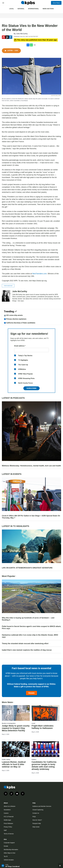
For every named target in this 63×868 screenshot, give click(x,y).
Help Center (36, 827)
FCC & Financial (9, 817)
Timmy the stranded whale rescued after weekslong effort (25, 644)
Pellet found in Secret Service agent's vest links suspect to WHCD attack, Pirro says (31, 627)
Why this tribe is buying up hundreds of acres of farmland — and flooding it (28, 619)
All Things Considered (12, 866)
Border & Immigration (9, 723)
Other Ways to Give (10, 853)
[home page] (28, 3)
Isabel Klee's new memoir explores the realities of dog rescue (27, 650)
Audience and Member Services (42, 806)
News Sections (48, 9)
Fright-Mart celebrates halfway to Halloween (43, 727)
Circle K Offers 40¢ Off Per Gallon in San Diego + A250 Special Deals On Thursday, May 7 (31, 517)
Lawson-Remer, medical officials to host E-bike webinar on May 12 (14, 764)
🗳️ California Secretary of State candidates (20, 323)
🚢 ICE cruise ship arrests (13, 315)
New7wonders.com (39, 274)
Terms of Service (9, 834)
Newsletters (7, 810)
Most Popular (9, 576)
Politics (34, 760)
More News (8, 702)
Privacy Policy (8, 827)
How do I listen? (37, 820)
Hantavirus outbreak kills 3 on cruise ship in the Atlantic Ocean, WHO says (30, 636)
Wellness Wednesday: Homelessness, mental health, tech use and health (31, 466)
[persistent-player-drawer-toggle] (60, 866)
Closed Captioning (38, 810)
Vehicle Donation (9, 860)
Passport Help (37, 823)
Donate (31, 693)
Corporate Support (9, 843)
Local (12, 9)
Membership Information (11, 850)
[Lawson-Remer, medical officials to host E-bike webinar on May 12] (16, 749)
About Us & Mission (10, 806)
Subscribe (31, 388)
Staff (5, 830)
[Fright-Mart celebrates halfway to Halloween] (45, 713)
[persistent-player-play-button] (3, 866)
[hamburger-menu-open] (3, 3)
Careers (6, 813)
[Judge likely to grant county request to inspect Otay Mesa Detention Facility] (16, 713)
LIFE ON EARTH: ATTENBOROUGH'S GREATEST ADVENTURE (27, 568)
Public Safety (6, 760)
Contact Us (36, 813)
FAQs (34, 817)
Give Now (56, 3)
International (33, 9)
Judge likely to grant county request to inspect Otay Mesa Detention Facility (16, 728)
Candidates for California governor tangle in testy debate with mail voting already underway (44, 766)
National (21, 9)
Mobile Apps (7, 820)
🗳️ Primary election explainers (15, 319)
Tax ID (6, 856)
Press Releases (8, 823)
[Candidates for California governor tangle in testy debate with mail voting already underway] (45, 749)
